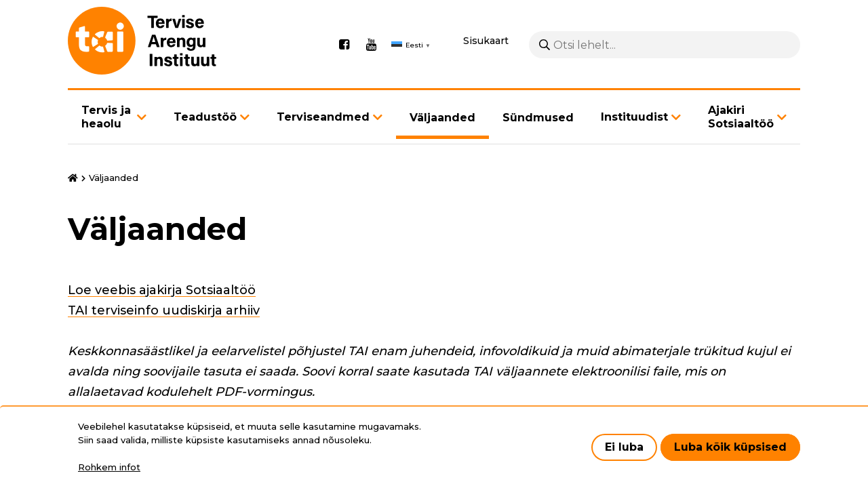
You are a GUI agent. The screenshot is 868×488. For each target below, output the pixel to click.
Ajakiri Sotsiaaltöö (741, 117)
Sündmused (538, 118)
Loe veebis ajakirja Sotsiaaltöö (162, 290)
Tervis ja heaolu (106, 117)
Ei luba (624, 447)
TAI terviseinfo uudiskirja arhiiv (164, 310)
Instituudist (634, 117)
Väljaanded (442, 118)
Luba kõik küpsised (730, 447)
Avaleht (73, 178)
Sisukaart (486, 41)
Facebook (344, 45)
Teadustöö (205, 117)
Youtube (371, 45)
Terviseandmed (323, 117)
